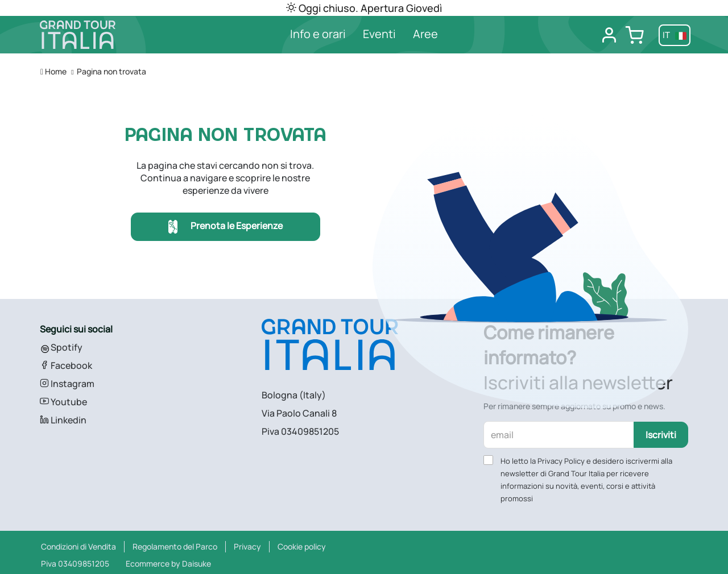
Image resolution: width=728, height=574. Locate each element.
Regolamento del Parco (175, 546)
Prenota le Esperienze (226, 227)
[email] (559, 435)
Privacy (247, 546)
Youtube (63, 402)
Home (53, 71)
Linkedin (63, 420)
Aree (425, 34)
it (675, 35)
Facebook (66, 365)
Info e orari (318, 34)
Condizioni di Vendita (78, 546)
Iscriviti (661, 435)
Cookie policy (302, 546)
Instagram (67, 384)
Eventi (379, 34)
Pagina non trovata (111, 71)
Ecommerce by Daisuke (168, 563)
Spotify (61, 347)
